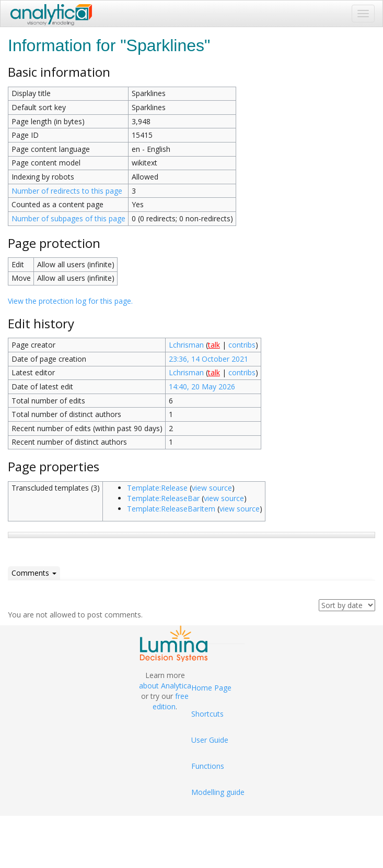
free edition (171, 701)
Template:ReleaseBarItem (171, 509)
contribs (242, 345)
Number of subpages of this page (68, 218)
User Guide (210, 740)
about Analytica (165, 686)
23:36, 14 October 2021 (208, 359)
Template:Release (157, 488)
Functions (208, 766)
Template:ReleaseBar (163, 498)
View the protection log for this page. (70, 301)
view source (212, 488)
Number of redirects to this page (67, 191)
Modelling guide (218, 792)
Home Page (211, 688)
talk (214, 345)
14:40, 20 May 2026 (202, 387)
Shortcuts (207, 714)
